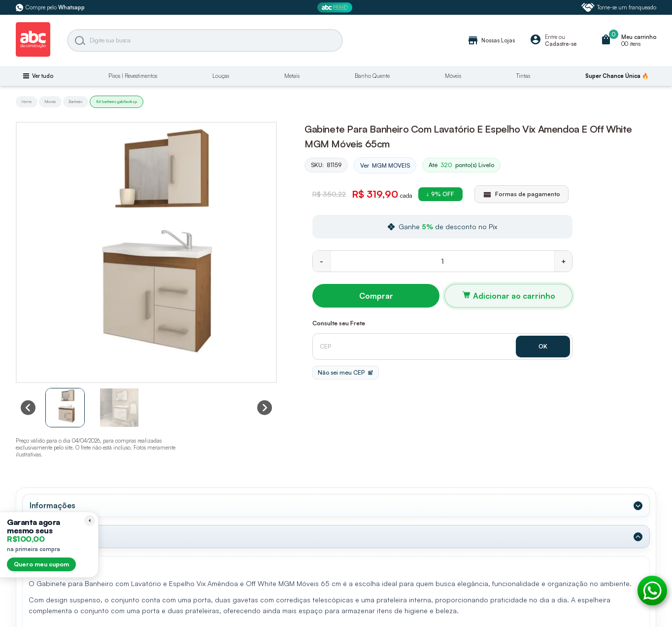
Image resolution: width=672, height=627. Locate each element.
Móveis (453, 76)
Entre (551, 37)
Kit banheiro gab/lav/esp (117, 102)
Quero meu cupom (41, 564)
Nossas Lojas (491, 40)
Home (27, 102)
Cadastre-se (561, 44)
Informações (52, 505)
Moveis (50, 102)
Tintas (523, 76)
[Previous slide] (28, 408)
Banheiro (76, 102)
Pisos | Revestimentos (133, 76)
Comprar (376, 296)
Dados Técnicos (59, 536)
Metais (292, 76)
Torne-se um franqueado (619, 7)
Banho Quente (372, 76)
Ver (385, 166)
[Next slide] (265, 408)
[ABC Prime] (336, 8)
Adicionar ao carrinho (514, 296)
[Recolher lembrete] (90, 521)
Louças (221, 76)
